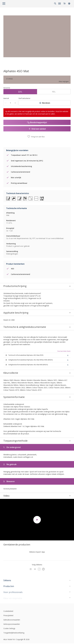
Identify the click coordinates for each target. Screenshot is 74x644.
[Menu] (4, 4)
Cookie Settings (9, 608)
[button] (69, 4)
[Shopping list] (60, 4)
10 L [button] (54, 92)
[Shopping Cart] (65, 4)
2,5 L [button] (20, 92)
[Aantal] (10, 103)
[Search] (55, 4)
